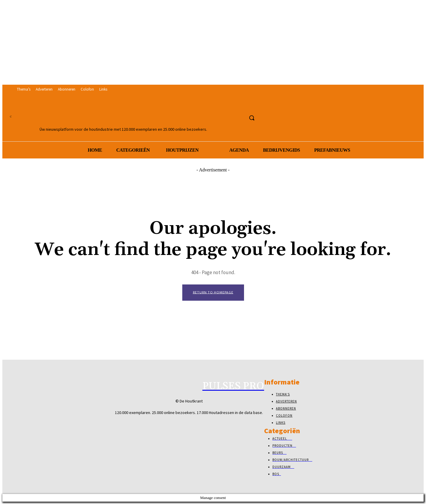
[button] (252, 118)
